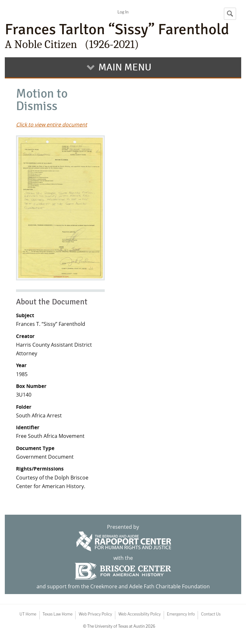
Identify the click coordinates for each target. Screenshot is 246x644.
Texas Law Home (58, 614)
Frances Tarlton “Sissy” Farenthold (123, 36)
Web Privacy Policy (95, 614)
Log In (123, 12)
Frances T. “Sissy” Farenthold (51, 324)
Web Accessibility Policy (139, 614)
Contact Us (211, 614)
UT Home (28, 614)
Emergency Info (181, 614)
